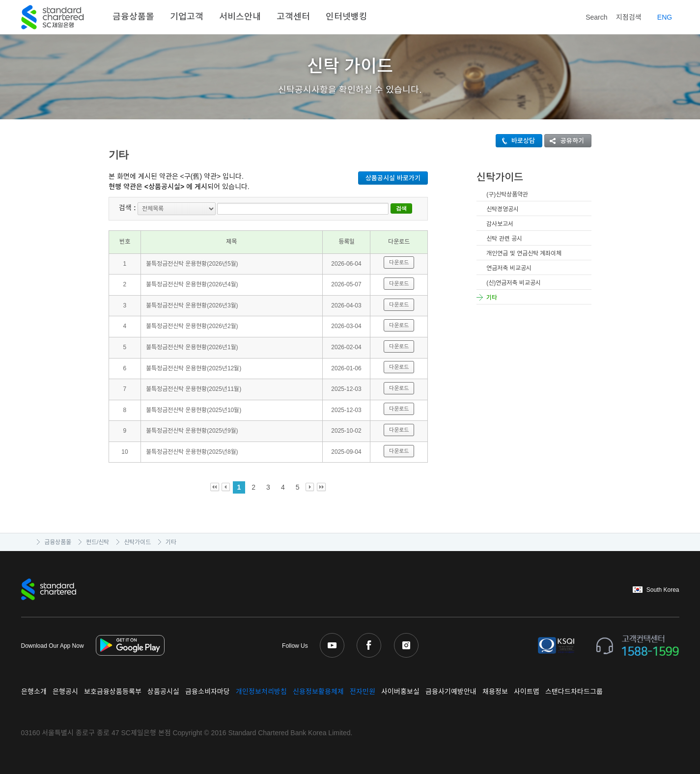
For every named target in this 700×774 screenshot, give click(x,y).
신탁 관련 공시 (504, 239)
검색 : (127, 208)
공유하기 (564, 141)
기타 (492, 298)
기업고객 (187, 17)
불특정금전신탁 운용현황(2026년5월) (192, 263)
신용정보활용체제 (318, 691)
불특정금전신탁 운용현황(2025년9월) (192, 431)
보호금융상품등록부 (113, 691)
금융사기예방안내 (451, 691)
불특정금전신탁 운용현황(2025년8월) (192, 451)
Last (322, 487)
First (215, 487)
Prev (226, 487)
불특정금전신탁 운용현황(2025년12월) (194, 368)
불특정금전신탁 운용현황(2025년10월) (194, 410)
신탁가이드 (137, 542)
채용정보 (495, 691)
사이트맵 (527, 691)
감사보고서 (500, 224)
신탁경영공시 (503, 209)
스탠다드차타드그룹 (574, 691)
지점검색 (629, 17)
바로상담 (516, 141)
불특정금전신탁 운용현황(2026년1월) (192, 347)
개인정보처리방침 (261, 691)
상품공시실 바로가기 (393, 178)
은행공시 (65, 691)
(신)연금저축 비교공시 (513, 283)
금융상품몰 (133, 17)
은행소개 (34, 691)
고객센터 (293, 17)
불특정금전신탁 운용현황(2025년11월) (194, 389)
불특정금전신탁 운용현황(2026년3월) (192, 305)
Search (589, 15)
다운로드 (399, 262)
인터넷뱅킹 (347, 17)
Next (310, 487)
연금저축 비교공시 (509, 268)
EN (665, 17)
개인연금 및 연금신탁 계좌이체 (524, 253)
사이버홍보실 (400, 691)
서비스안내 (240, 17)
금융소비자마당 (208, 691)
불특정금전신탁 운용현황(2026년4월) (192, 284)
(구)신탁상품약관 (507, 194)
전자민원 (363, 691)
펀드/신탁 (98, 542)
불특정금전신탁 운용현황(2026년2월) (192, 326)
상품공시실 (163, 691)
